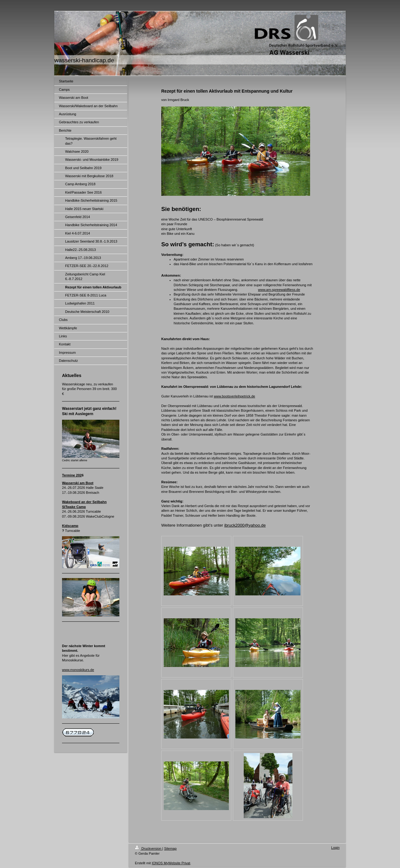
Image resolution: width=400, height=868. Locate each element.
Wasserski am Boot (78, 483)
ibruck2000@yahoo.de (245, 525)
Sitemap (170, 848)
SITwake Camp (74, 507)
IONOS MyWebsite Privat (171, 863)
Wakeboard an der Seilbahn (84, 502)
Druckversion (149, 848)
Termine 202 (72, 475)
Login (335, 848)
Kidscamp (70, 526)
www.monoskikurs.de (78, 670)
